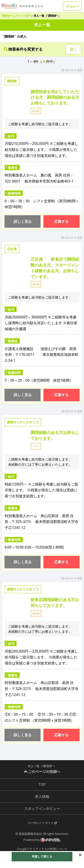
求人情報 (42, 796)
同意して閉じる (42, 856)
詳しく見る (23, 221)
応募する (61, 221)
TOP (42, 784)
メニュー (72, 6)
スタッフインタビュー (42, 809)
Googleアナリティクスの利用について (42, 849)
